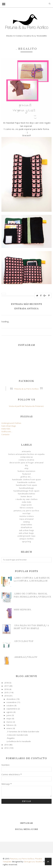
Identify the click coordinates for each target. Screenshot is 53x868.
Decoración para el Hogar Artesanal (27, 463)
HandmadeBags (26, 488)
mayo (9, 719)
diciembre (11, 699)
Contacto (5, 434)
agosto (10, 712)
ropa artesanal (26, 519)
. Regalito (10, 738)
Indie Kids (6, 429)
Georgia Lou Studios (33, 862)
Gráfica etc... (7, 432)
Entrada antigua (26, 308)
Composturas (26, 457)
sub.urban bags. (27, 533)
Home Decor (27, 496)
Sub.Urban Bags (9, 426)
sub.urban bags (27, 530)
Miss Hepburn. (23, 610)
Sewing (26, 522)
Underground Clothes (11, 423)
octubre (10, 706)
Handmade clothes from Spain (26, 480)
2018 (7, 683)
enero (10, 728)
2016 (7, 689)
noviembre (12, 702)
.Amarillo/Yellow (26, 657)
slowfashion (26, 527)
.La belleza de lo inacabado (19, 741)
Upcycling (27, 542)
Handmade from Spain (27, 485)
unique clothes (27, 539)
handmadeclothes (26, 494)
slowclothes (26, 525)
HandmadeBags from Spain (26, 491)
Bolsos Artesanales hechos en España (27, 454)
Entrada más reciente (27, 304)
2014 (7, 696)
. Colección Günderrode (17, 735)
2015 (7, 693)
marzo (10, 722)
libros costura (27, 508)
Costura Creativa (26, 460)
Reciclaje (27, 513)
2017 (7, 686)
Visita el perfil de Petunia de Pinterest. (26, 406)
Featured (26, 474)
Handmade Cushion (26, 482)
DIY (26, 465)
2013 (7, 745)
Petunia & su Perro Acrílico (27, 389)
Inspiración (26, 505)
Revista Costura (27, 516)
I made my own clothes (26, 499)
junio (9, 715)
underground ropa (26, 536)
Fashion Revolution (26, 471)
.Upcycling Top (24, 641)
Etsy (27, 468)
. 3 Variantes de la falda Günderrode (23, 732)
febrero (10, 725)
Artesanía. (27, 451)
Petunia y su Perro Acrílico (26, 511)
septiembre (12, 709)
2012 (7, 748)
